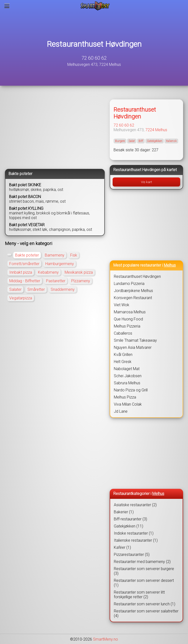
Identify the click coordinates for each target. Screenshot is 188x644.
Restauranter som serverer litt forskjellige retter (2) (139, 595)
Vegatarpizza (21, 298)
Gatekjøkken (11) (129, 526)
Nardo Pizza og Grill (131, 390)
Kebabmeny (48, 272)
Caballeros (123, 333)
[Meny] (7, 6)
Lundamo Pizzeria (129, 284)
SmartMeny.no (106, 639)
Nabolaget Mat (127, 369)
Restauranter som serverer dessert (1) (144, 583)
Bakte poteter (27, 255)
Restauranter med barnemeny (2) (142, 562)
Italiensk (171, 141)
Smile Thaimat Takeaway (135, 340)
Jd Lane (121, 411)
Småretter (36, 289)
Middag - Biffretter (25, 281)
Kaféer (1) (122, 547)
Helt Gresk (123, 362)
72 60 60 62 (94, 58)
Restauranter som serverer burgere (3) (144, 571)
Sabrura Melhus (127, 383)
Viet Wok (122, 305)
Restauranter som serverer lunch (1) (145, 604)
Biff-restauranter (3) (130, 519)
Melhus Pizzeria (127, 326)
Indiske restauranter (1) (134, 533)
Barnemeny (55, 255)
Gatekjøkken (155, 141)
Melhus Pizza (125, 397)
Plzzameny (81, 281)
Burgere (120, 141)
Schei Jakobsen (128, 376)
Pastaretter (56, 281)
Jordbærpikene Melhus (133, 291)
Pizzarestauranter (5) (132, 555)
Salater (15, 289)
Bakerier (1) (124, 512)
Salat (132, 141)
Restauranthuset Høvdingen (94, 44)
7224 (150, 130)
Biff (141, 141)
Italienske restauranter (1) (136, 540)
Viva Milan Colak (128, 404)
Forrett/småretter (24, 264)
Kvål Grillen (123, 355)
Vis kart (147, 182)
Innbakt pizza (21, 272)
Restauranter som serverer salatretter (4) (146, 613)
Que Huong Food (128, 319)
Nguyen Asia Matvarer (133, 347)
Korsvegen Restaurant (133, 298)
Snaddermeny (63, 289)
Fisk (74, 255)
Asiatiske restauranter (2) (135, 505)
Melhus (161, 130)
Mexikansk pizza (79, 272)
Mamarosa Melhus (130, 312)
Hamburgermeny (60, 264)
